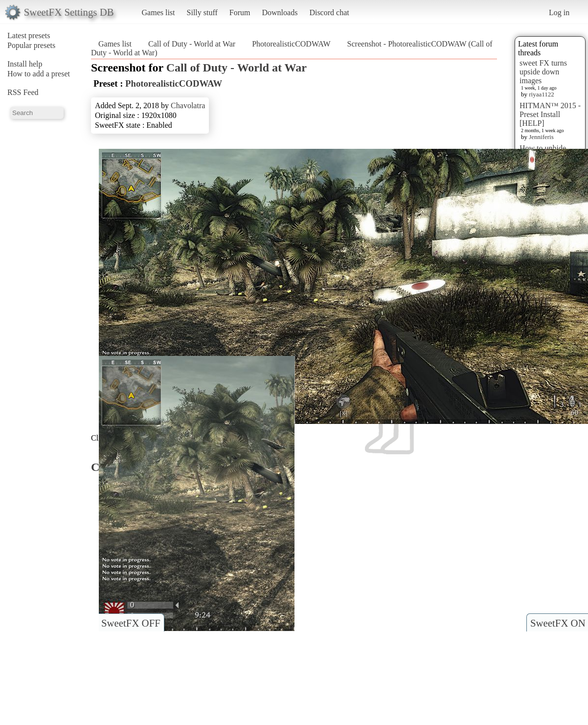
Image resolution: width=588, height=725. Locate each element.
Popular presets (31, 45)
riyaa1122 (542, 94)
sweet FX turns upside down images (543, 72)
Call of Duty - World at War (192, 44)
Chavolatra (188, 105)
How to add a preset (39, 74)
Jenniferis (541, 137)
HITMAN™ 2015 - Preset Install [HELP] (550, 114)
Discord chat (329, 12)
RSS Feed (23, 92)
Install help (25, 64)
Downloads (280, 12)
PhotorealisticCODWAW (291, 44)
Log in (559, 12)
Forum (240, 12)
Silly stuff (202, 12)
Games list (158, 12)
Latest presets (29, 35)
